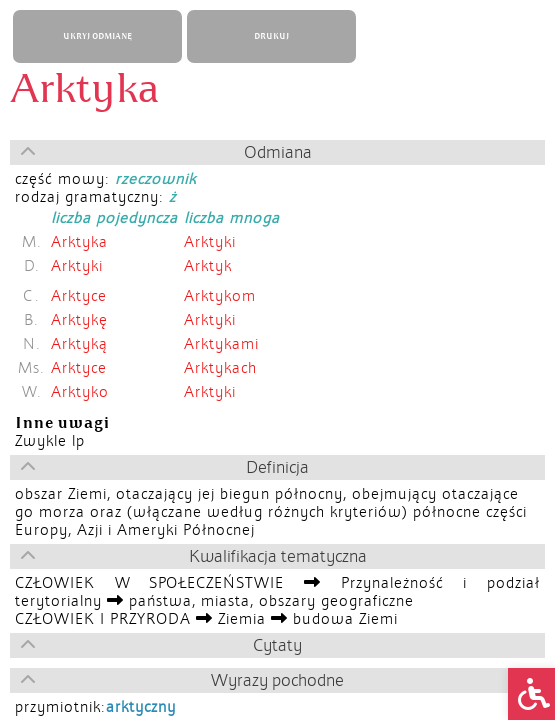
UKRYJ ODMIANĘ (97, 36)
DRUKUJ (271, 36)
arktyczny (141, 707)
